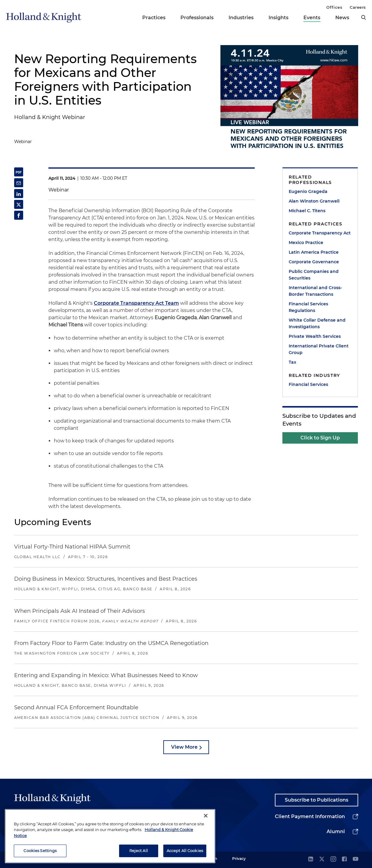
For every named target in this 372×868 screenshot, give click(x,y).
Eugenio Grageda (308, 191)
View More (184, 747)
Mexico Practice (306, 243)
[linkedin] (311, 859)
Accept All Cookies (185, 851)
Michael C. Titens (307, 211)
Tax (292, 362)
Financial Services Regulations (308, 307)
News (342, 18)
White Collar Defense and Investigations (317, 323)
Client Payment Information (310, 816)
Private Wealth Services (315, 336)
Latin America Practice (314, 252)
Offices (334, 7)
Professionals (197, 18)
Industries (241, 18)
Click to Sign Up (320, 438)
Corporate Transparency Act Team (136, 303)
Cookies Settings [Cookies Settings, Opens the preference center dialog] (40, 851)
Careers (358, 7)
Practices (154, 18)
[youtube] (355, 859)
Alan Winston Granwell (314, 201)
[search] (364, 17)
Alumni (336, 831)
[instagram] (333, 859)
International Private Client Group (319, 349)
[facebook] (344, 859)
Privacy (239, 859)
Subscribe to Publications (317, 800)
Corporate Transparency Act (320, 233)
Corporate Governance (314, 262)
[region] (110, 836)
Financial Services (308, 384)
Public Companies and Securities (314, 275)
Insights (278, 18)
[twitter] (322, 859)
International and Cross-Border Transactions (315, 291)
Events (312, 18)
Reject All (139, 851)
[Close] (206, 816)
